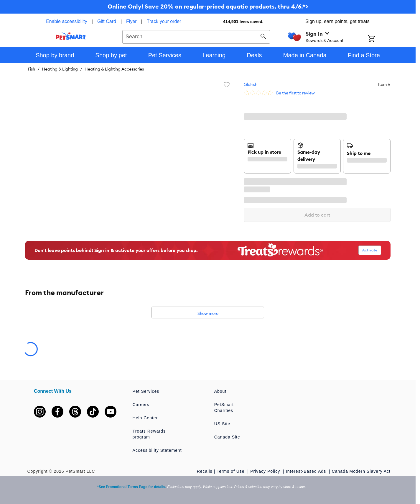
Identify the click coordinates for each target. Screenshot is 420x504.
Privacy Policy (266, 471)
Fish (32, 69)
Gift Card (107, 21)
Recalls (205, 471)
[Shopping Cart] (379, 39)
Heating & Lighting (60, 69)
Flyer (131, 21)
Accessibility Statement (157, 450)
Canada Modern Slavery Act (361, 471)
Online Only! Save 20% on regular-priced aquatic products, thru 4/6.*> (208, 6)
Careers (141, 405)
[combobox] (196, 36)
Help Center (145, 418)
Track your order (164, 21)
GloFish (251, 84)
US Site (222, 424)
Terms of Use (231, 471)
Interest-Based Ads (307, 471)
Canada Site (227, 437)
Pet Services (146, 391)
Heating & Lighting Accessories (114, 69)
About (220, 391)
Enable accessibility (67, 21)
